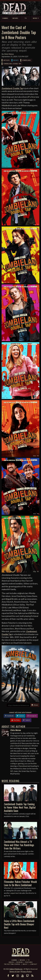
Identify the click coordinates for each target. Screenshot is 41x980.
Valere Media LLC (16, 969)
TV (29, 960)
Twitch (27, 720)
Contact (34, 964)
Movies (16, 60)
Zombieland (26, 60)
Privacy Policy (26, 971)
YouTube (16, 720)
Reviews (19, 962)
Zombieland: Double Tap (12, 64)
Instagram (32, 716)
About (25, 964)
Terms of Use (14, 971)
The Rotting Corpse (12, 964)
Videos (11, 962)
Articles (6, 60)
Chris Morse (9, 54)
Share (35, 705)
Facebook (9, 716)
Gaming (14, 960)
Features (29, 962)
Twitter (20, 716)
